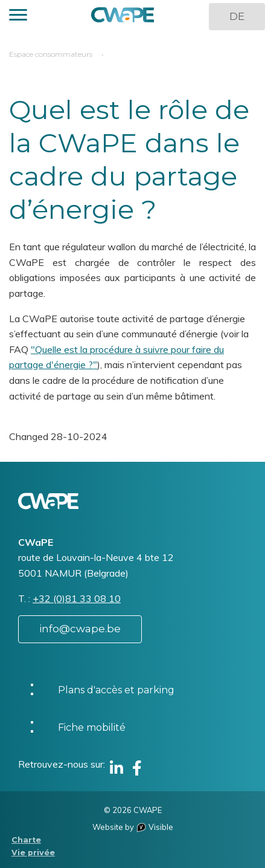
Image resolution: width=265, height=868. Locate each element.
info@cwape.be (80, 629)
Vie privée (33, 853)
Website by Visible (133, 827)
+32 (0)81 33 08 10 (77, 598)
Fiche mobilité (92, 727)
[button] (18, 17)
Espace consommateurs (51, 54)
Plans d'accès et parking (116, 690)
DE (237, 16)
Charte (26, 840)
